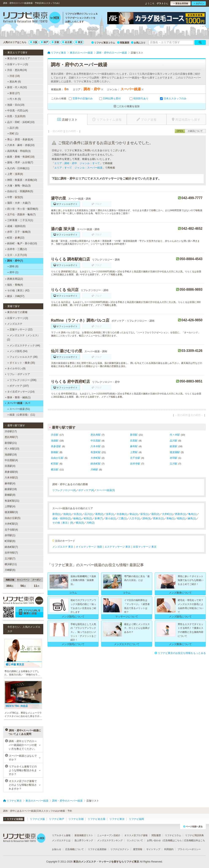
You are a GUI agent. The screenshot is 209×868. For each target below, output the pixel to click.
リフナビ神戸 (57, 819)
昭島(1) (181, 518)
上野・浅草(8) (14, 174)
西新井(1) (180, 514)
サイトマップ (153, 849)
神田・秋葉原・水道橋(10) (21, 180)
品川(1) (89, 514)
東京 (79, 42)
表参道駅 (56, 446)
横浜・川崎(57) (15, 296)
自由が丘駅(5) (13, 518)
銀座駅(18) (11, 489)
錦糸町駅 (96, 464)
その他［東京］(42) (17, 290)
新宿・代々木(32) (16, 87)
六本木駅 (96, 446)
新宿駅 (134, 435)
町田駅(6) (10, 541)
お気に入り (138, 43)
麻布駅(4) (10, 483)
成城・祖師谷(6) (15, 226)
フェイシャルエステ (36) (22, 357)
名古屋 (67, 42)
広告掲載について (75, 849)
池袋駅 (55, 441)
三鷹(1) (123, 518)
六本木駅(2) (11, 478)
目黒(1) (78, 514)
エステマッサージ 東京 (117, 547)
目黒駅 (134, 441)
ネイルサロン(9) (15, 369)
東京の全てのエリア (18, 58)
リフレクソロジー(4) (64, 490)
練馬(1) (192, 518)
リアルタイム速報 (61, 835)
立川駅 (174, 464)
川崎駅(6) (10, 570)
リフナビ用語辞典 (194, 835)
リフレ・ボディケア (17, 374)
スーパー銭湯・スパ (17, 403)
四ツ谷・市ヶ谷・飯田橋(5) (22, 209)
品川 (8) (13, 128)
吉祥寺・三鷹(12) (16, 249)
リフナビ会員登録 (97, 849)
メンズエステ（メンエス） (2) (23, 337)
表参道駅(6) (11, 472)
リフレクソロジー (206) (22, 380)
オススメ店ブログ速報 (136, 835)
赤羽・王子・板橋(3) (18, 232)
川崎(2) (90, 523)
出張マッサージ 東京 (145, 547)
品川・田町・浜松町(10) (20, 122)
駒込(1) (134, 514)
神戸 (45, 42)
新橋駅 (55, 452)
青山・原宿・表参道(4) (19, 139)
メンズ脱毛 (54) (17, 351)
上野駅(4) (10, 506)
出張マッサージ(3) (17, 64)
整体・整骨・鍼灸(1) (18, 397)
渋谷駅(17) (11, 431)
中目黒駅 (96, 441)
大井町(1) (167, 514)
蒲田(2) (155, 514)
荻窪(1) (145, 514)
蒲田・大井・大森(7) (18, 203)
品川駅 (174, 441)
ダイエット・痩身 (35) (21, 363)
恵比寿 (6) (14, 82)
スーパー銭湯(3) (106, 490)
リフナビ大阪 (37, 819)
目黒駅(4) (10, 466)
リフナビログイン (120, 849)
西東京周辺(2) (14, 279)
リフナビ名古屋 (96, 819)
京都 (55, 42)
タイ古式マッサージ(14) (20, 392)
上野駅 (134, 452)
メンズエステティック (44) (24, 346)
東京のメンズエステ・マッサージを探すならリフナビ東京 (106, 862)
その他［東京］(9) (63, 523)
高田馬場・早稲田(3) (18, 151)
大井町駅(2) (11, 524)
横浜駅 (55, 470)
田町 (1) (13, 134)
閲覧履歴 (123, 43)
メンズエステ (14, 324)
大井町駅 (96, 458)
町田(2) (88, 518)
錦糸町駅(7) (11, 547)
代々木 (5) (14, 99)
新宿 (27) (14, 93)
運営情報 (138, 849)
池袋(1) (67, 514)
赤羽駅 (174, 458)
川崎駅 (94, 470)
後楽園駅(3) (11, 512)
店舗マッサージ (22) (20, 329)
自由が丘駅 (57, 458)
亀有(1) (192, 514)
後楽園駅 (175, 452)
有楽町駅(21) (12, 501)
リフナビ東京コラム (103, 43)
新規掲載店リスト (84, 835)
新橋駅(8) (10, 495)
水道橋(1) (122, 514)
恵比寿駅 (96, 435)
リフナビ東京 (117, 819)
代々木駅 (175, 435)
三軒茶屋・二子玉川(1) (19, 220)
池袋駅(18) (11, 455)
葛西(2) (99, 514)
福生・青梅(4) (14, 285)
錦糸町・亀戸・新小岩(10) (21, 243)
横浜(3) (80, 523)
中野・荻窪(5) (14, 197)
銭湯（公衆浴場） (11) (21, 415)
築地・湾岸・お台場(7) (19, 162)
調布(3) (147, 518)
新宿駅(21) (11, 443)
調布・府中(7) (14, 261)
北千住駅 (135, 458)
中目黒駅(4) (11, 460)
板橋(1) (77, 518)
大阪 (34, 42)
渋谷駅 (55, 435)
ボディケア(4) (86, 490)
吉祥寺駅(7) (11, 553)
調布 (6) (13, 266)
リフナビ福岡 (136, 819)
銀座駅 (174, 446)
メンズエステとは (61, 840)
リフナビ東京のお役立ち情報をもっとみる (180, 653)
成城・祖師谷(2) (62, 518)
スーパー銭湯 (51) (19, 409)
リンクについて (135, 840)
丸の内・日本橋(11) (17, 168)
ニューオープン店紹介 (109, 835)
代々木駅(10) (12, 449)
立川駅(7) (10, 559)
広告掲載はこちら (172, 840)
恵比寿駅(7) (11, 437)
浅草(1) (110, 514)
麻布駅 (134, 446)
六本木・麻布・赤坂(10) (20, 145)
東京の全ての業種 (16, 312)
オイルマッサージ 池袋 (89, 547)
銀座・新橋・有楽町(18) (20, 157)
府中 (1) (13, 272)
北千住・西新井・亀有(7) (20, 215)
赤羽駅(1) (10, 535)
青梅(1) (170, 518)
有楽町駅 (96, 452)
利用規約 (169, 849)
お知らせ (57, 849)
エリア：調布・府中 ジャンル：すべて (77, 163)
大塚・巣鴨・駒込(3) (18, 186)
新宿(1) (56, 514)
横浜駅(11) (11, 564)
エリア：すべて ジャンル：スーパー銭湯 (78, 168)
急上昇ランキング (84, 840)
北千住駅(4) (11, 530)
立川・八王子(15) (16, 255)
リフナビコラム (173, 835)
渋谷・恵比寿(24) (16, 70)
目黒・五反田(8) (15, 116)
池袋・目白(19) (15, 105)
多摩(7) (99, 518)
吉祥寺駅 (135, 464)
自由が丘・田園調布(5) (19, 191)
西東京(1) (158, 518)
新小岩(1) (111, 518)
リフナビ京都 (76, 819)
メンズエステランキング (110, 840)
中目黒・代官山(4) (17, 111)
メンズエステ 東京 (63, 547)
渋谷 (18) (14, 76)
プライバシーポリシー (189, 849)
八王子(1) (135, 518)
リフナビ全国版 (14, 819)
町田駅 (55, 464)
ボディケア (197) (18, 386)
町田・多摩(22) (15, 238)
